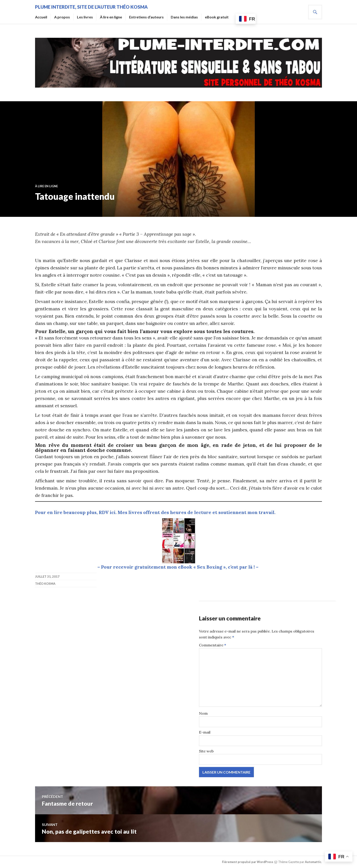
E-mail (205, 732)
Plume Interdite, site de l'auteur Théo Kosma (91, 7)
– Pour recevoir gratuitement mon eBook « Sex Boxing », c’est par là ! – (178, 567)
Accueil (41, 17)
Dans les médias (184, 17)
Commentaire (213, 645)
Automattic (313, 862)
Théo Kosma (45, 584)
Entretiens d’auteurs (146, 17)
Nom (203, 713)
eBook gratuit (217, 17)
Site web (206, 751)
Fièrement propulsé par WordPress (248, 862)
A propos (62, 17)
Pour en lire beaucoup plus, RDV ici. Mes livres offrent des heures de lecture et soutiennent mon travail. (155, 512)
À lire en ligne (111, 17)
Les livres (85, 17)
